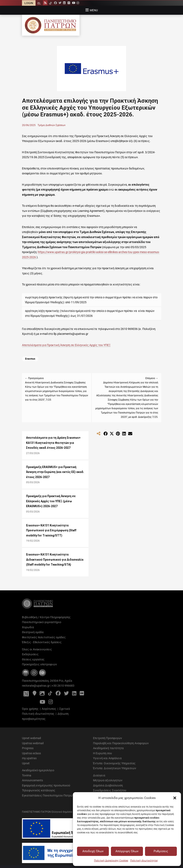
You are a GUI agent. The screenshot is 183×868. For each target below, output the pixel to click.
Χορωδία (28, 627)
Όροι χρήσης (30, 709)
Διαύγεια (99, 775)
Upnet (26, 763)
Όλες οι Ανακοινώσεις (37, 649)
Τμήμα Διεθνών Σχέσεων (52, 125)
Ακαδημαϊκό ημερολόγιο (38, 770)
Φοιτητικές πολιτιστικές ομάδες (44, 637)
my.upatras (29, 758)
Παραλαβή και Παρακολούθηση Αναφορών (121, 743)
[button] (175, 798)
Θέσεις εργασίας (33, 659)
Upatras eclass (31, 753)
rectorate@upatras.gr (36, 686)
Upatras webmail (33, 743)
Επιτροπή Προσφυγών (108, 738)
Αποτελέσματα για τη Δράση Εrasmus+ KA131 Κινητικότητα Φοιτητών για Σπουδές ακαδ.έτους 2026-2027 (53, 443)
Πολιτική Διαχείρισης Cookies (111, 861)
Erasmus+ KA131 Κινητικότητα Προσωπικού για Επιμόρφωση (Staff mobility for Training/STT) (51, 530)
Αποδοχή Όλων (93, 851)
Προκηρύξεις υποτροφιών (39, 664)
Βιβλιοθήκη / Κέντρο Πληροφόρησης (46, 617)
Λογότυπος (49, 709)
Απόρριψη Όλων (127, 851)
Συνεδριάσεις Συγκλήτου (110, 790)
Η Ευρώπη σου (102, 753)
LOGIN (29, 3)
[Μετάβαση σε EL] (39, 3)
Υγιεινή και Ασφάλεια (107, 758)
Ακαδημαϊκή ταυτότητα (108, 748)
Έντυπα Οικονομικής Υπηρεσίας (114, 763)
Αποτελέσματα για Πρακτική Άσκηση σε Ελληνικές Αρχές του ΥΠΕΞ (66, 345)
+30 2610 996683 (63, 686)
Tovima (27, 775)
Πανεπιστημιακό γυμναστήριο (42, 622)
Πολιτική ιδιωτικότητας (144, 861)
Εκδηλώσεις (30, 654)
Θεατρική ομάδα (33, 632)
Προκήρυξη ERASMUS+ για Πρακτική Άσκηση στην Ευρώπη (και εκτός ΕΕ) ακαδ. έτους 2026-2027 (55, 472)
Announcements (32, 780)
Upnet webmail (31, 738)
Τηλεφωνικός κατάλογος (39, 790)
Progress (28, 748)
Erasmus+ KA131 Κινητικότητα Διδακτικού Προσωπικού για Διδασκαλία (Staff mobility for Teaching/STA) (55, 560)
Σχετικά (65, 709)
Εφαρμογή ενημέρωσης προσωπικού (46, 785)
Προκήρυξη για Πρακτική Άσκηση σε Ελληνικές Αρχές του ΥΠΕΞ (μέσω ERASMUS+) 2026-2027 (51, 501)
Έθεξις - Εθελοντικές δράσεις (42, 642)
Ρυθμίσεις (161, 851)
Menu (94, 10)
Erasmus (30, 359)
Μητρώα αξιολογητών (108, 780)
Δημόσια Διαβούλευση (108, 785)
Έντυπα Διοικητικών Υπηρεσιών (115, 768)
